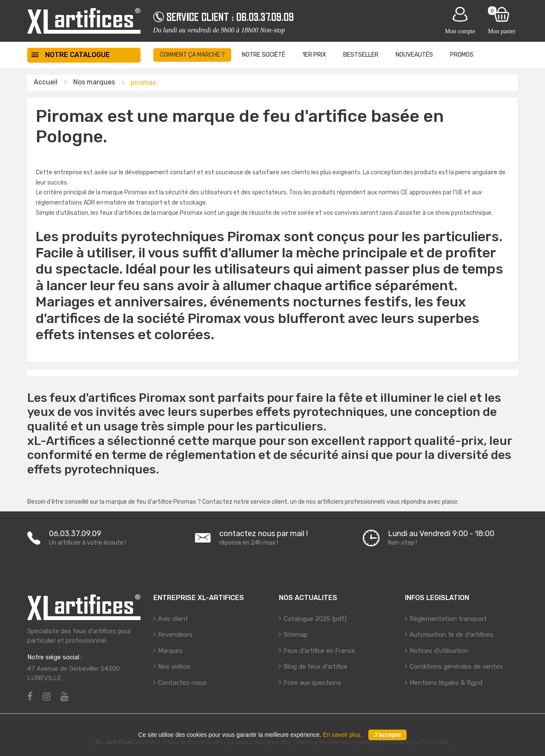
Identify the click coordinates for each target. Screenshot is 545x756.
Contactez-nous (182, 683)
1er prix (314, 55)
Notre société (264, 55)
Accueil (46, 82)
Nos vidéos (174, 667)
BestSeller (361, 55)
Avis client (173, 619)
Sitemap (296, 635)
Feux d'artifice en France (319, 651)
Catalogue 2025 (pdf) (315, 619)
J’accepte (387, 735)
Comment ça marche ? (192, 55)
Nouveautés (414, 55)
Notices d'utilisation (439, 651)
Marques (170, 651)
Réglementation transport (448, 619)
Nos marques (94, 82)
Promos (462, 55)
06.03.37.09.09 (265, 17)
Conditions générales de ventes (456, 667)
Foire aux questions (312, 683)
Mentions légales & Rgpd (446, 683)
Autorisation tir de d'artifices (452, 635)
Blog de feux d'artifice (316, 667)
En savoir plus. (342, 735)
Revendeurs (175, 635)
